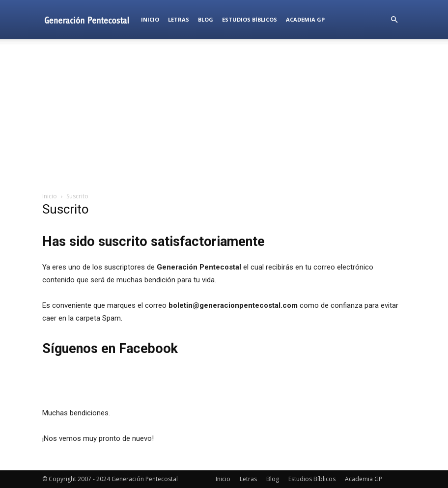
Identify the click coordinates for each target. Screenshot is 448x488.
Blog (206, 19)
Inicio (150, 19)
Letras (179, 19)
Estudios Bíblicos (250, 19)
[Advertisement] (224, 115)
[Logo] (89, 19)
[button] (394, 20)
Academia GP (305, 19)
